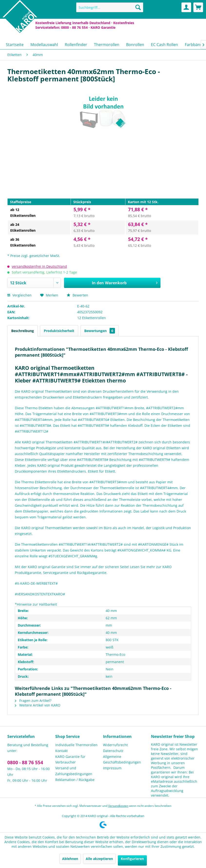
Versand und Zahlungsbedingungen (74, 771)
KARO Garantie (103, 27)
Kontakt (61, 751)
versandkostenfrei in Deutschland (39, 266)
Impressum (112, 768)
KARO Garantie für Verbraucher (70, 759)
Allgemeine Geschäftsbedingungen (122, 759)
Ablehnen (70, 859)
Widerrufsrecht (115, 745)
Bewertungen (100, 331)
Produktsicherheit (59, 331)
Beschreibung (23, 331)
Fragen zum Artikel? (33, 701)
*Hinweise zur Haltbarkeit (36, 604)
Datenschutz (113, 751)
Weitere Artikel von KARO (38, 705)
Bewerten (77, 295)
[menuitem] (110, 7)
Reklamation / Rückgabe (75, 780)
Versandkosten (118, 806)
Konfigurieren (132, 859)
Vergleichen (19, 295)
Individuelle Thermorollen (76, 745)
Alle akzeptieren (99, 859)
